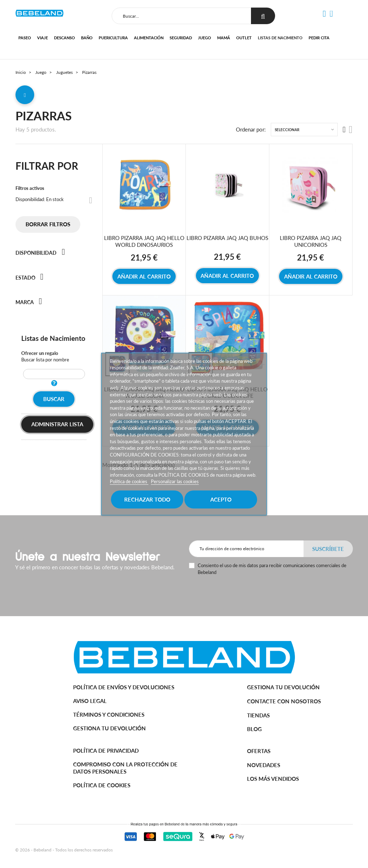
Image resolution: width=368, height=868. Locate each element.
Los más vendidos (273, 779)
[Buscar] (181, 16)
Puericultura (113, 38)
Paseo (25, 38)
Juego (205, 38)
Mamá (224, 38)
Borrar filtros (48, 224)
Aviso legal (90, 701)
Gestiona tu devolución (109, 728)
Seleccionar (287, 130)
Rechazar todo (147, 499)
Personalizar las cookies (175, 482)
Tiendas (258, 715)
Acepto (221, 499)
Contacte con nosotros (284, 701)
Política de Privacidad (106, 751)
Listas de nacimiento (280, 38)
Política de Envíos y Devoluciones (124, 687)
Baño (87, 38)
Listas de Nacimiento (53, 338)
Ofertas (259, 751)
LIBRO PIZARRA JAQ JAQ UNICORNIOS (311, 241)
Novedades (264, 765)
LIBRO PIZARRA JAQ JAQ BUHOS (227, 238)
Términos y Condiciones (109, 715)
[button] (324, 14)
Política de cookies (129, 482)
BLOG (254, 729)
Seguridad (181, 38)
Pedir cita (319, 38)
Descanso (64, 38)
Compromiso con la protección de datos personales (125, 768)
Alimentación (149, 38)
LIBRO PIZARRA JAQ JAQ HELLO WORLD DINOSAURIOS (144, 241)
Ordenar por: (251, 130)
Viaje (42, 38)
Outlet (244, 38)
